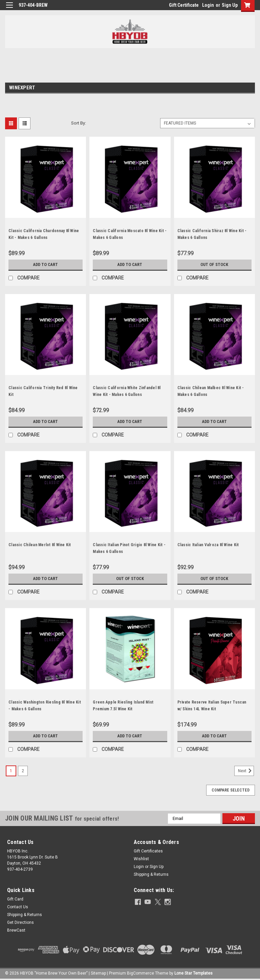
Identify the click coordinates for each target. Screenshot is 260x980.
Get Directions (20, 922)
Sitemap (98, 973)
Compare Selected (231, 790)
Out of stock (214, 265)
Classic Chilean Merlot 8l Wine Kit (40, 545)
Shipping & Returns (151, 874)
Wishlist (141, 859)
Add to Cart (46, 265)
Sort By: (79, 123)
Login (208, 5)
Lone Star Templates (193, 973)
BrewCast (16, 930)
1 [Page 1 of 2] (11, 771)
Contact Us (18, 907)
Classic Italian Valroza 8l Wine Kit (208, 545)
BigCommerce (140, 973)
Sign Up (230, 5)
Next (246, 771)
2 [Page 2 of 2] (23, 771)
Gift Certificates (148, 851)
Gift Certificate (184, 5)
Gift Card (15, 899)
